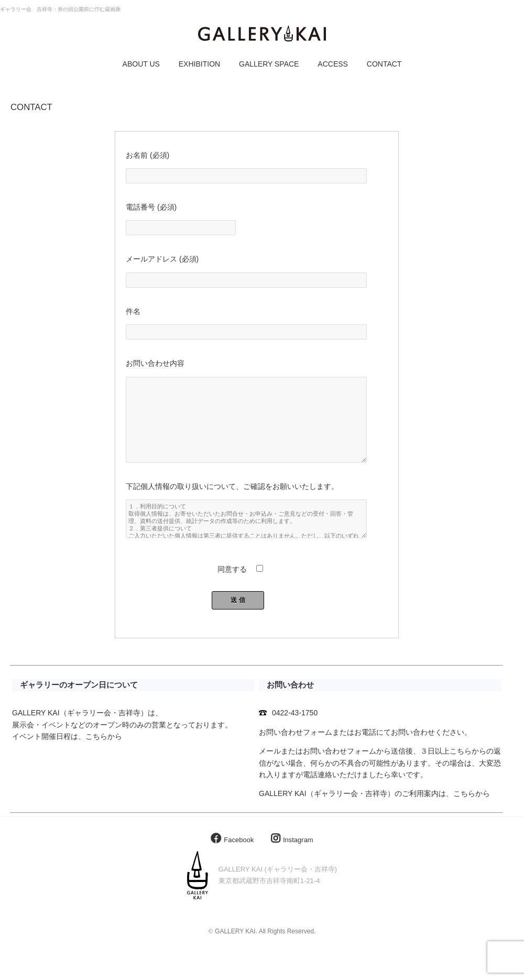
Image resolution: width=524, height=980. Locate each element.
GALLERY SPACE (269, 64)
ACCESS (333, 64)
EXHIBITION (199, 64)
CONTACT (384, 64)
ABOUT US (141, 64)
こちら (96, 757)
